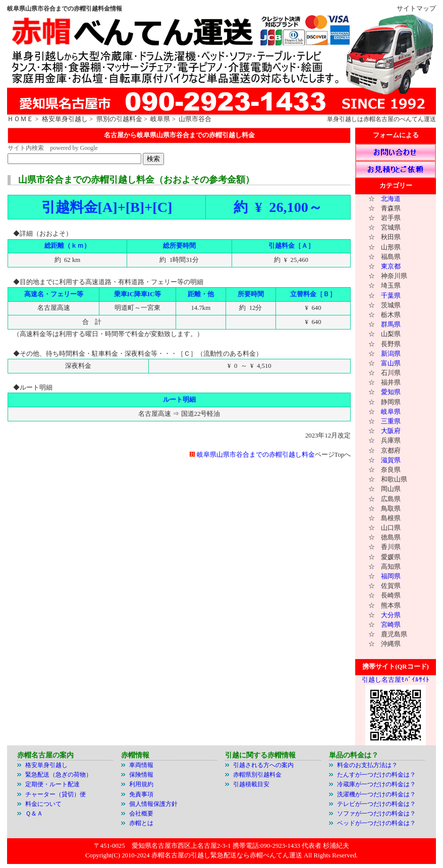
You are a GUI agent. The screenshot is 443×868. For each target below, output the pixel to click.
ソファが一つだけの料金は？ (376, 813)
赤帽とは (141, 823)
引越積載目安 (251, 784)
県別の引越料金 (119, 119)
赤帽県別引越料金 (257, 775)
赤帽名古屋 (378, 119)
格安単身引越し (65, 119)
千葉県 (391, 296)
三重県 (391, 421)
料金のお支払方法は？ (367, 765)
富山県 (391, 363)
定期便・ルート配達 (52, 784)
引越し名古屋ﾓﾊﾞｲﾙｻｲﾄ (396, 680)
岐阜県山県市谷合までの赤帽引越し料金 (256, 455)
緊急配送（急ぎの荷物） (59, 775)
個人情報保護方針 (153, 804)
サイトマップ (416, 9)
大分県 (391, 615)
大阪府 (391, 431)
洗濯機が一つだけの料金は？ (376, 794)
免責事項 (141, 794)
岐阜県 (160, 119)
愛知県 (391, 392)
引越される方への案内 (263, 765)
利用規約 (143, 784)
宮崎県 (391, 625)
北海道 (391, 199)
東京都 (391, 266)
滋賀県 (391, 460)
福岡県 (391, 576)
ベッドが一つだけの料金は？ (376, 823)
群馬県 (391, 324)
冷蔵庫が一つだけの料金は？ (376, 784)
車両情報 (141, 765)
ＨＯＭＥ (20, 119)
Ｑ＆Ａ (34, 813)
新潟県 (391, 354)
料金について (43, 804)
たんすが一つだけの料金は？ (376, 775)
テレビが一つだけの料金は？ (376, 804)
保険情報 (141, 775)
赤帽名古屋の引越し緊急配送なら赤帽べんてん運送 (227, 855)
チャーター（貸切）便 (56, 794)
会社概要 (141, 813)
